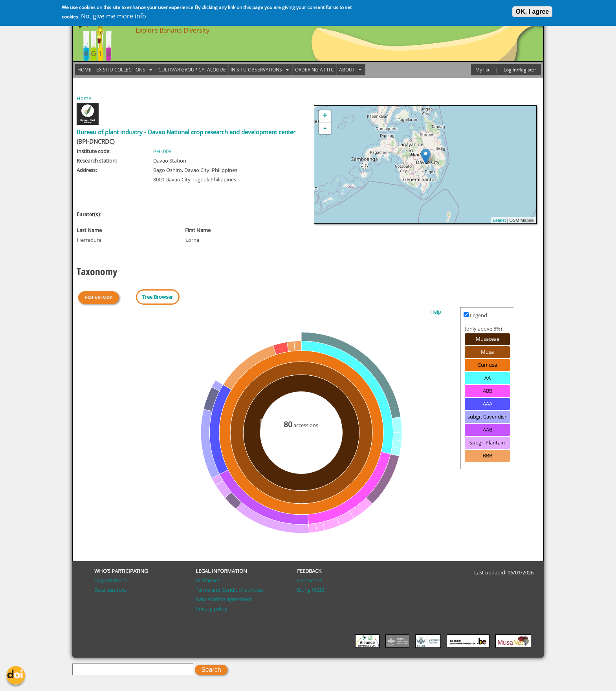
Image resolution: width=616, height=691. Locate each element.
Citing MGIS (311, 590)
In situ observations (259, 70)
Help (436, 312)
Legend (475, 315)
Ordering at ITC (314, 70)
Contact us (310, 580)
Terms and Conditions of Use (229, 590)
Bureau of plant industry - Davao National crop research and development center (186, 132)
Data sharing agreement (224, 599)
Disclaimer (208, 580)
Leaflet (500, 220)
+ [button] (325, 116)
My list (482, 70)
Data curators (110, 590)
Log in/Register (520, 70)
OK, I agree (532, 12)
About (349, 70)
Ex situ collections (123, 70)
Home (84, 98)
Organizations (111, 580)
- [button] (325, 128)
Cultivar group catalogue (192, 70)
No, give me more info (114, 16)
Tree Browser (158, 297)
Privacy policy (212, 609)
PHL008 (162, 151)
